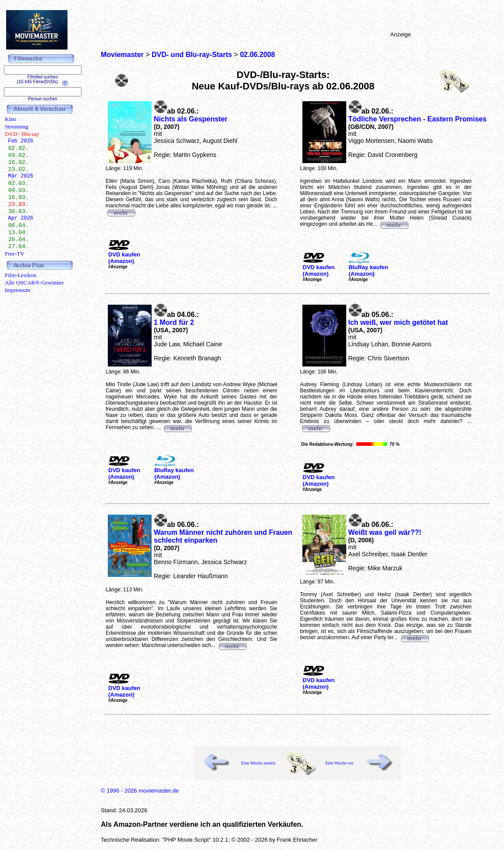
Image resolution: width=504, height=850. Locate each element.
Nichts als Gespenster (191, 119)
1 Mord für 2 (174, 322)
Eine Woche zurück (259, 763)
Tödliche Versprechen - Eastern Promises (418, 119)
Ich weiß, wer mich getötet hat (398, 322)
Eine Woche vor (339, 763)
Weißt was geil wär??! (385, 532)
